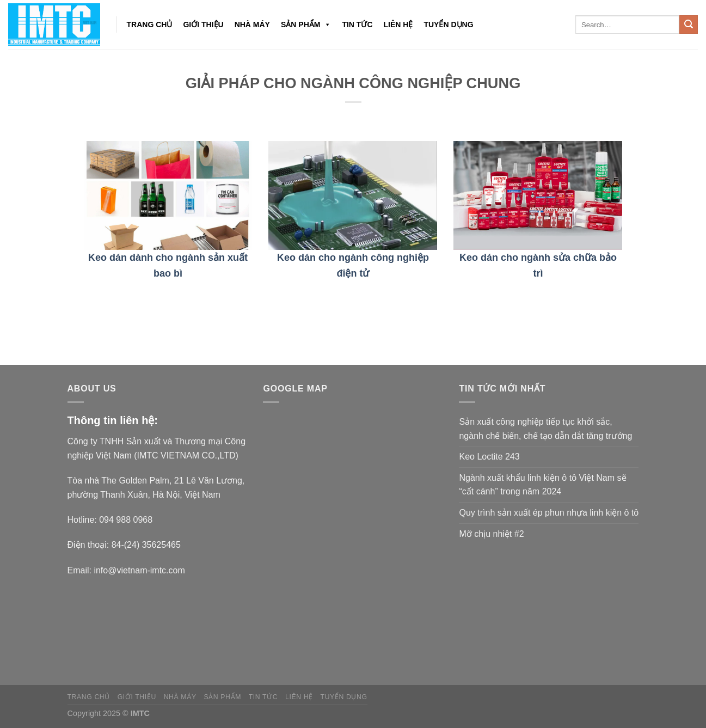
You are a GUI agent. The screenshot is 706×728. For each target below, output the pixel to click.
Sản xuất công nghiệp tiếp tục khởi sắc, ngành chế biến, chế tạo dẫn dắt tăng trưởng (545, 429)
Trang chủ (150, 25)
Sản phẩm (306, 25)
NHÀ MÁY (252, 25)
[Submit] (689, 25)
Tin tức (357, 25)
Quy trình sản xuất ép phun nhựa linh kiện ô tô (549, 513)
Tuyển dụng (448, 25)
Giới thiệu (203, 25)
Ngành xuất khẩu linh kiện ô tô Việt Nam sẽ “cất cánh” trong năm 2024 (542, 485)
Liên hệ (398, 25)
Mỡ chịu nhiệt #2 (491, 534)
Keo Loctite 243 (489, 457)
